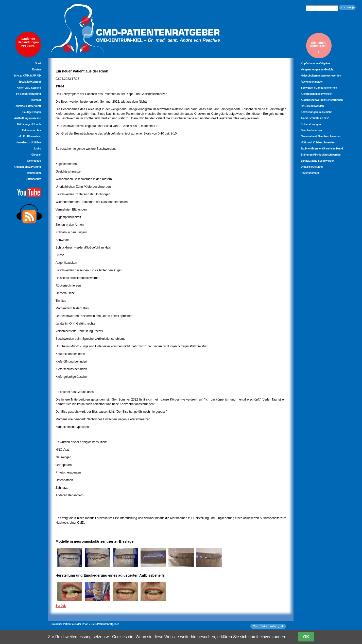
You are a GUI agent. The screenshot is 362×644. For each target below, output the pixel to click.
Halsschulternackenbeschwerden (321, 76)
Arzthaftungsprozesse (28, 118)
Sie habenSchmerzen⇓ (318, 47)
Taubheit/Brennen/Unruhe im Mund (322, 149)
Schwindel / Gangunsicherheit (319, 88)
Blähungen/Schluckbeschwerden (321, 155)
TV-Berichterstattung (28, 94)
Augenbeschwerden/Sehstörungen (322, 100)
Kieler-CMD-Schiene (29, 88)
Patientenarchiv (31, 130)
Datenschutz (33, 179)
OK (306, 637)
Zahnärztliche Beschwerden (318, 161)
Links (38, 149)
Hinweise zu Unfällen (28, 143)
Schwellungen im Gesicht (316, 112)
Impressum (34, 173)
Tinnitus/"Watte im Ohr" (315, 118)
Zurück (61, 606)
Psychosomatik (310, 173)
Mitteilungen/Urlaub (29, 124)
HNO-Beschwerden (312, 106)
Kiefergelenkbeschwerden (317, 94)
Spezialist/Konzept (30, 82)
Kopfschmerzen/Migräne (316, 63)
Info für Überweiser (29, 136)
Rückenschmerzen (312, 82)
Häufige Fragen (32, 112)
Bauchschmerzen (311, 130)
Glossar (36, 155)
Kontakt (36, 100)
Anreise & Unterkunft (28, 106)
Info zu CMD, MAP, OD (28, 76)
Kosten (37, 70)
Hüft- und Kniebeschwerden (318, 143)
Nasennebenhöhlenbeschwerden (321, 136)
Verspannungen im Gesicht (317, 70)
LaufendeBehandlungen (28, 42)
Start (38, 63)
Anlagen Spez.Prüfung (27, 167)
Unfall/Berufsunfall (312, 167)
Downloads (34, 161)
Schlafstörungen (311, 124)
